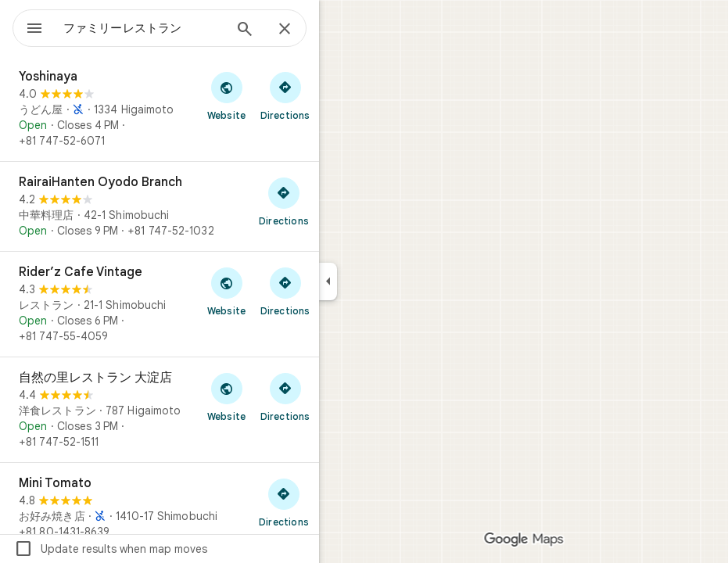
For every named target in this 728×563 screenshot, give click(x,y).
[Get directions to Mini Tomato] (284, 502)
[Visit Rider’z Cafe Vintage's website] (226, 291)
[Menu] (34, 30)
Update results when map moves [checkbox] (111, 549)
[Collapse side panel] (328, 281)
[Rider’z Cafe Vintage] (160, 304)
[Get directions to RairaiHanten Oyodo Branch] (284, 201)
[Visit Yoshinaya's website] (226, 95)
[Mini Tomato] (160, 507)
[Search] (245, 30)
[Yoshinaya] (160, 109)
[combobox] (143, 28)
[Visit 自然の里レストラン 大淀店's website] (226, 396)
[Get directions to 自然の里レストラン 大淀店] (285, 396)
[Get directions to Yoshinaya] (285, 95)
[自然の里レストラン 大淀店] (160, 410)
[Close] (285, 30)
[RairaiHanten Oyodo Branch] (160, 206)
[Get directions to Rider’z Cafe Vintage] (285, 291)
